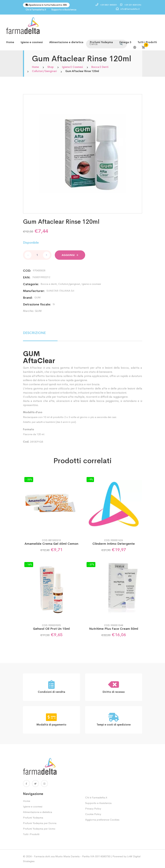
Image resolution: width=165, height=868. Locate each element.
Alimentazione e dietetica (66, 42)
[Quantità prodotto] (37, 255)
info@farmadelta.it (130, 9)
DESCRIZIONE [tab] (34, 333)
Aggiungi (70, 255)
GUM (37, 297)
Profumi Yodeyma (101, 42)
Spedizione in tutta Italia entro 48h (46, 5)
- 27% (91, 564)
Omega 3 (125, 42)
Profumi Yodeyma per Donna (40, 823)
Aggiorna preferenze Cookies (102, 820)
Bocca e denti (100, 67)
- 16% (29, 564)
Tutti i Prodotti (147, 42)
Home (10, 42)
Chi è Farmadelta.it (36, 10)
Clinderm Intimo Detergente (114, 544)
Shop (50, 67)
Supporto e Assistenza (64, 10)
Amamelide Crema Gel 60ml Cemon (51, 544)
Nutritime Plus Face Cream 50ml (114, 629)
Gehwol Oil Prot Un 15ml (51, 629)
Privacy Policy (93, 809)
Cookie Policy (93, 814)
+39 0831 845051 (109, 5)
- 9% (90, 479)
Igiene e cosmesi (32, 42)
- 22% (29, 479)
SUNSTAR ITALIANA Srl (60, 291)
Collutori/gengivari (44, 71)
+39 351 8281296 (133, 5)
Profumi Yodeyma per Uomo (39, 829)
